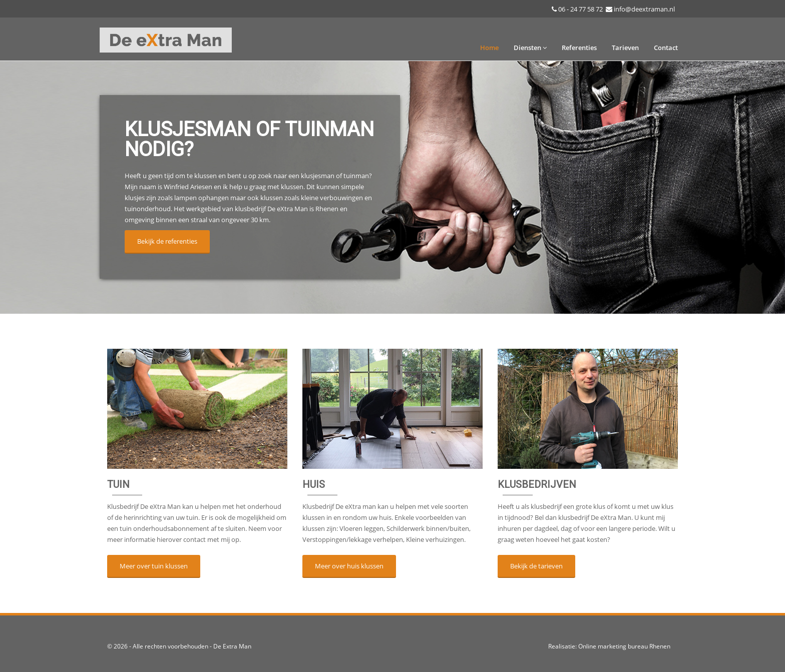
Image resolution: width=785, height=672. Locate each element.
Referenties (579, 48)
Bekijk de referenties (167, 241)
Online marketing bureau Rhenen (624, 646)
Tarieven (625, 48)
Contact (666, 48)
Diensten (530, 48)
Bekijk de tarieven (536, 566)
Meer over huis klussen (349, 566)
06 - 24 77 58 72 (580, 9)
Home (489, 48)
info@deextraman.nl (644, 9)
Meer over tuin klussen (154, 566)
